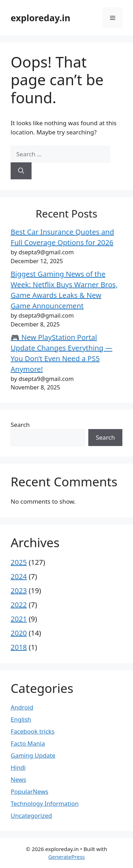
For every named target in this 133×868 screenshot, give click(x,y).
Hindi (18, 767)
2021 (19, 619)
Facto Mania (28, 743)
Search (20, 425)
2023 (19, 591)
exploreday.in (40, 18)
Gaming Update (33, 755)
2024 (19, 576)
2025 (19, 562)
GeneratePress (66, 857)
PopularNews (29, 791)
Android (22, 707)
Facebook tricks (33, 731)
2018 (19, 647)
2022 (19, 605)
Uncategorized (31, 815)
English (21, 719)
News (18, 779)
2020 (19, 633)
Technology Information (45, 803)
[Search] (21, 171)
